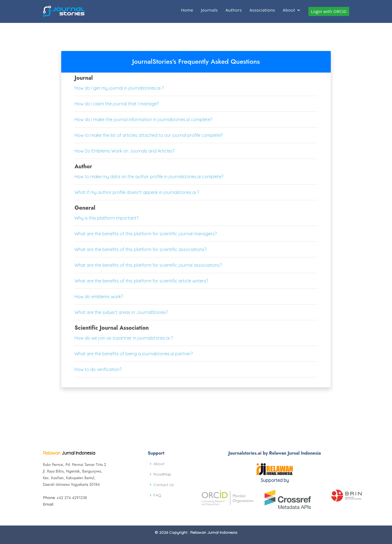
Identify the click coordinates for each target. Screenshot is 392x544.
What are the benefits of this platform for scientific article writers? (141, 281)
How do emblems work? (99, 297)
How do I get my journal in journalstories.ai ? (119, 88)
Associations (262, 10)
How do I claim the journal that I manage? (117, 104)
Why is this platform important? (106, 218)
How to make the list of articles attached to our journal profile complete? (149, 135)
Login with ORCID (329, 11)
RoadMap (162, 474)
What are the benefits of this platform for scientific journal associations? (148, 265)
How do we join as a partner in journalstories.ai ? (124, 338)
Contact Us (164, 485)
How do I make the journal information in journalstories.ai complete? (143, 119)
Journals (210, 10)
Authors (234, 10)
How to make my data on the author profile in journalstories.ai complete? (149, 177)
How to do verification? (98, 369)
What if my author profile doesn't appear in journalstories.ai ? (137, 192)
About (289, 10)
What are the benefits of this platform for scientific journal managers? (146, 234)
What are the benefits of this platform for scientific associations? (140, 249)
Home (187, 10)
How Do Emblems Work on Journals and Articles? (124, 151)
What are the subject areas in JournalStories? (121, 312)
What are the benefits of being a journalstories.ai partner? (134, 354)
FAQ (157, 495)
